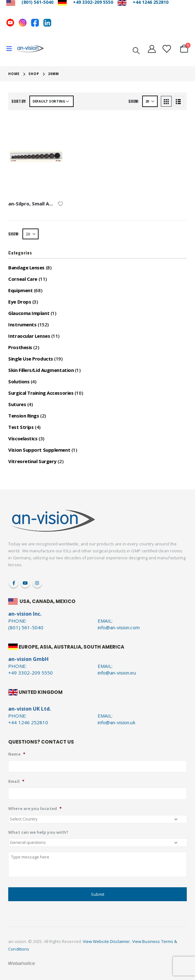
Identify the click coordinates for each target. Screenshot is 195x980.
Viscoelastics (23, 438)
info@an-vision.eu (117, 673)
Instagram (37, 583)
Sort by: (19, 101)
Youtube (25, 583)
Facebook (14, 583)
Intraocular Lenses (29, 336)
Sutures (17, 404)
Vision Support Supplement (39, 450)
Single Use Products (30, 359)
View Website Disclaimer (107, 941)
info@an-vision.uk (116, 722)
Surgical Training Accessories (41, 393)
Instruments (22, 324)
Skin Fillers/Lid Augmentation (41, 370)
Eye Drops (20, 302)
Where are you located (35, 809)
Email (16, 781)
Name (17, 754)
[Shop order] (52, 101)
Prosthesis (20, 347)
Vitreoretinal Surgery (32, 461)
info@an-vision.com (119, 627)
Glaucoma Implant (29, 313)
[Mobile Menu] (11, 49)
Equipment (20, 290)
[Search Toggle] (136, 50)
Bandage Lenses (26, 267)
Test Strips (21, 427)
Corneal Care (23, 279)
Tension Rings (24, 416)
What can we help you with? (38, 832)
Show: (134, 101)
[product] (36, 156)
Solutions (19, 381)
